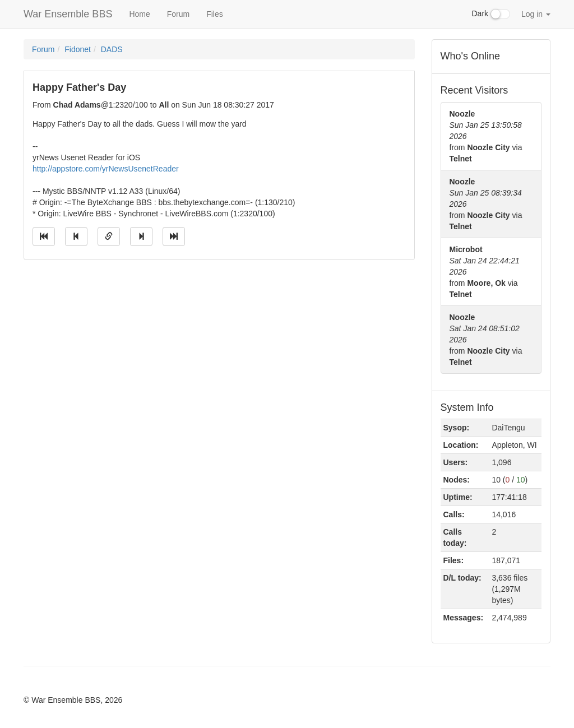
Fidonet (78, 49)
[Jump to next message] (141, 237)
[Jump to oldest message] (44, 237)
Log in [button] (536, 14)
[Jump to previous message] (76, 237)
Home (139, 14)
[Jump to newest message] (174, 237)
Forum (178, 14)
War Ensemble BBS (68, 14)
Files (215, 14)
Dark (491, 14)
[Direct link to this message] (109, 237)
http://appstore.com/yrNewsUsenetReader (106, 169)
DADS (112, 49)
